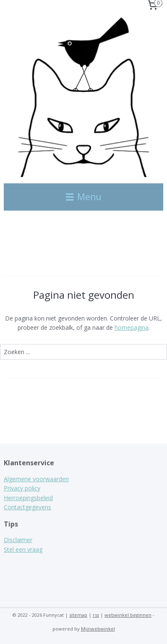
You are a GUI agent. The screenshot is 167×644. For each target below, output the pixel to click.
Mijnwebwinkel (98, 629)
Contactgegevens (27, 507)
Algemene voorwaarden (36, 479)
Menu (84, 197)
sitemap (78, 615)
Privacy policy (22, 488)
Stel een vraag (23, 549)
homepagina (132, 327)
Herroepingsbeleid (28, 498)
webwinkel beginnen (128, 615)
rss (96, 615)
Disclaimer (18, 540)
